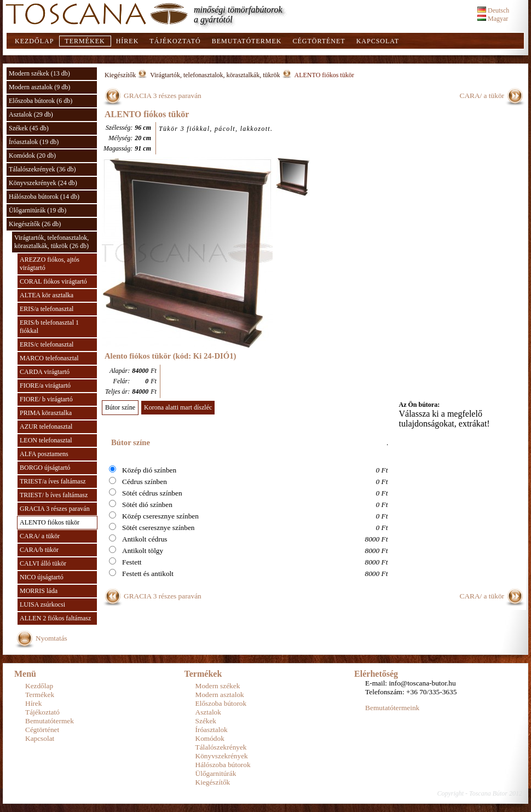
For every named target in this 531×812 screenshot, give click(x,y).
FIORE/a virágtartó (45, 385)
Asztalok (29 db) (31, 114)
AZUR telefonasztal (46, 427)
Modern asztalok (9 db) (39, 87)
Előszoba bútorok (221, 703)
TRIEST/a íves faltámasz (53, 481)
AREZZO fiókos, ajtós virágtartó (50, 264)
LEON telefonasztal (46, 440)
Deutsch (493, 10)
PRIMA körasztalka (46, 413)
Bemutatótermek (247, 41)
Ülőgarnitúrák (216, 773)
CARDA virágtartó (45, 372)
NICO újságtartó (42, 577)
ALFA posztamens (44, 454)
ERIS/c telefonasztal (47, 344)
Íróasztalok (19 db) (34, 142)
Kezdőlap (34, 41)
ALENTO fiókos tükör (50, 522)
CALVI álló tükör (43, 563)
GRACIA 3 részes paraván (55, 509)
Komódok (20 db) (32, 156)
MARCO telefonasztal (49, 358)
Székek (206, 721)
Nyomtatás (51, 638)
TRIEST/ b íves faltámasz (54, 495)
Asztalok (208, 712)
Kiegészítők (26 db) (35, 224)
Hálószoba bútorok (223, 765)
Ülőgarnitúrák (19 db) (37, 210)
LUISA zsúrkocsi (42, 604)
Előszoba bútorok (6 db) (41, 101)
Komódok (210, 738)
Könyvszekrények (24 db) (43, 183)
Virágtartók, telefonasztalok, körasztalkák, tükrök (215, 75)
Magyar (493, 19)
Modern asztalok (220, 695)
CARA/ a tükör (40, 536)
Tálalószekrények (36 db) (42, 169)
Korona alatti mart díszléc (178, 407)
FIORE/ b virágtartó (46, 399)
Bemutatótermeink (392, 708)
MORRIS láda (39, 591)
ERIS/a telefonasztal (47, 309)
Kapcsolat (378, 41)
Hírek (128, 41)
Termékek (85, 41)
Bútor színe (120, 407)
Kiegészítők (120, 75)
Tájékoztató (175, 41)
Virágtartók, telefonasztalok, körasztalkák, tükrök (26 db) (51, 242)
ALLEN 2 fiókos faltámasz (55, 618)
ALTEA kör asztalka (47, 295)
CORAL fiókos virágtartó (53, 281)
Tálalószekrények (221, 747)
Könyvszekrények (222, 756)
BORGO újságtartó (45, 468)
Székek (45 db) (29, 128)
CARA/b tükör (39, 550)
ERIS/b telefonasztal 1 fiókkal (49, 327)
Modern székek (218, 686)
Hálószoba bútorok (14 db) (44, 197)
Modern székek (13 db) (39, 73)
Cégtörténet (319, 41)
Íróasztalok (212, 730)
